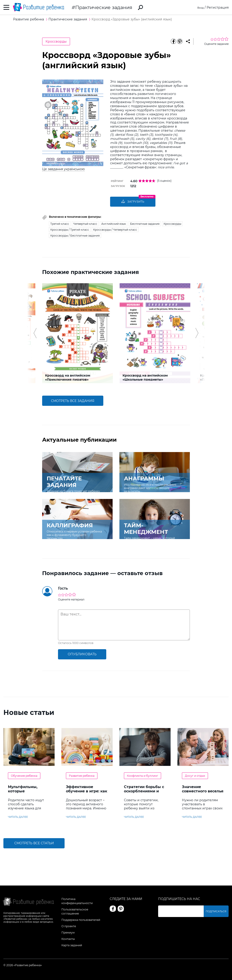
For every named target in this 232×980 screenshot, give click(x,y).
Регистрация (218, 7)
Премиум (68, 932)
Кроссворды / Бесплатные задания (75, 235)
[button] (35, 333)
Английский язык (114, 223)
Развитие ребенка (82, 776)
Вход (200, 7)
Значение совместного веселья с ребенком (203, 791)
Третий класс (60, 223)
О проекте (69, 926)
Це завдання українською (63, 169)
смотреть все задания (73, 400)
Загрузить (133, 202)
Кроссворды (56, 41)
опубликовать (82, 654)
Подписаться (217, 911)
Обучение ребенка (24, 776)
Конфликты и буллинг (143, 776)
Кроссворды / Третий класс (70, 229)
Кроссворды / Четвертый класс (115, 229)
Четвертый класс (85, 223)
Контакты (68, 938)
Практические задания (104, 7)
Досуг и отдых (195, 776)
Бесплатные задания (145, 223)
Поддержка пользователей (81, 919)
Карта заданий (72, 945)
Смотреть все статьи (34, 843)
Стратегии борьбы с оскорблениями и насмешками (144, 791)
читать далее (18, 816)
